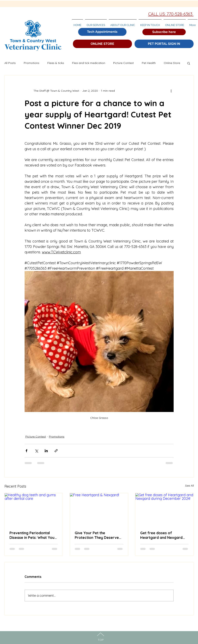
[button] (164, 32)
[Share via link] (56, 451)
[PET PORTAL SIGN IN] (164, 44)
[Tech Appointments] (102, 32)
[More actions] (171, 91)
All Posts (10, 63)
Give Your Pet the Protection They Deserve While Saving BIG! (97, 535)
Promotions (32, 63)
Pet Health (149, 63)
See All (189, 486)
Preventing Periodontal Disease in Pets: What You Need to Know (32, 535)
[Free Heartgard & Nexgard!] (99, 509)
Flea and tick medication (89, 63)
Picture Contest (123, 63)
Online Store (172, 63)
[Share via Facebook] (26, 451)
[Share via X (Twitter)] (36, 451)
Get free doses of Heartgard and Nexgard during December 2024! (161, 535)
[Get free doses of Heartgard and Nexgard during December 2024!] (164, 509)
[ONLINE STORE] (102, 44)
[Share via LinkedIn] (46, 451)
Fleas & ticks (56, 63)
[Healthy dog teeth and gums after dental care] (34, 509)
